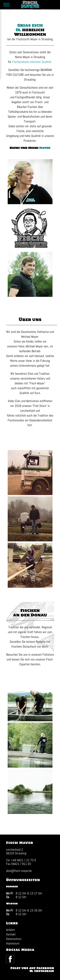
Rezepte (41, 642)
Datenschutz (14, 939)
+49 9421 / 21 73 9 (23, 860)
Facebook (6, 955)
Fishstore (48, 655)
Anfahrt (10, 930)
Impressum (13, 943)
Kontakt (11, 934)
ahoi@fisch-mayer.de (19, 871)
